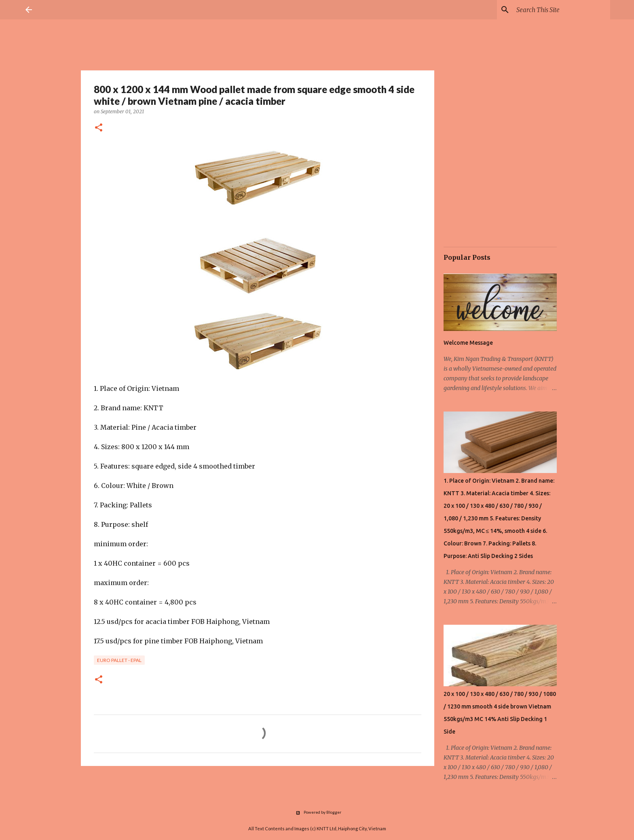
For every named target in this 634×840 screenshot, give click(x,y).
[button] (99, 128)
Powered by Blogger (317, 812)
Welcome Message (468, 343)
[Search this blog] (562, 10)
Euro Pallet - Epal (119, 660)
